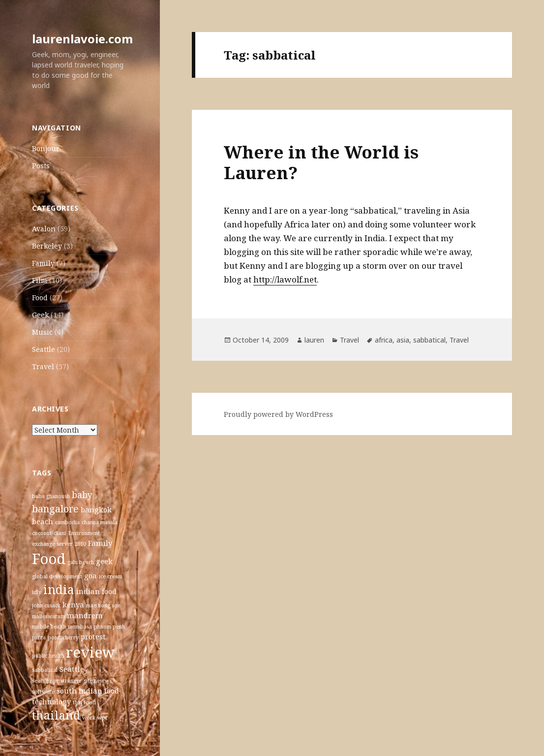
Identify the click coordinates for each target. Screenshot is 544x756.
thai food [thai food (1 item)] (84, 702)
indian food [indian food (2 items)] (96, 591)
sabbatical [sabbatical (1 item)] (45, 670)
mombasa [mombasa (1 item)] (80, 627)
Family (43, 263)
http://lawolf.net (285, 279)
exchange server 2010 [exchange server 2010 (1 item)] (59, 544)
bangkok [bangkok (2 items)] (96, 509)
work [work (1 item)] (89, 718)
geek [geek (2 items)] (104, 561)
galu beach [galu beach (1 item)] (81, 562)
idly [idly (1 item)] (37, 592)
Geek (40, 315)
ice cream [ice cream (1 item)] (111, 576)
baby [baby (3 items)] (82, 495)
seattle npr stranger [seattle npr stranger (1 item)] (57, 681)
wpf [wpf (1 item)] (102, 718)
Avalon (44, 229)
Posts (41, 166)
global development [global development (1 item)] (57, 576)
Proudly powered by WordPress (278, 414)
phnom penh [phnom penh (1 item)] (109, 627)
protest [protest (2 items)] (93, 636)
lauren (314, 340)
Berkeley (47, 246)
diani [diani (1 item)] (60, 533)
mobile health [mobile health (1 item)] (49, 627)
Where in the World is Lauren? (321, 162)
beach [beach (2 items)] (43, 521)
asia (403, 340)
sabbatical (429, 340)
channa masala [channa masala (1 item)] (100, 522)
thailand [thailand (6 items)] (56, 715)
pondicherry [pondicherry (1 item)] (63, 637)
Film (40, 280)
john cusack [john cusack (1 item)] (46, 605)
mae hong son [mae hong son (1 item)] (103, 605)
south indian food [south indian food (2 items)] (88, 691)
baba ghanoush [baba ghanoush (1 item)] (51, 496)
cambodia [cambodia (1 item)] (67, 522)
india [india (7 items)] (59, 589)
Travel (43, 366)
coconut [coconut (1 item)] (42, 533)
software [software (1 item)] (43, 692)
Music (42, 332)
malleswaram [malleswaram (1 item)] (48, 616)
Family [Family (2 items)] (100, 543)
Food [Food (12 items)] (49, 559)
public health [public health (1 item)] (48, 656)
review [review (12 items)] (91, 652)
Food (40, 298)
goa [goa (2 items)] (91, 575)
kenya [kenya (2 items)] (73, 604)
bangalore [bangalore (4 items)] (55, 509)
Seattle (44, 349)
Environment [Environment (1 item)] (84, 533)
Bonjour (46, 148)
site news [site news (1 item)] (95, 681)
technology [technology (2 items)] (51, 701)
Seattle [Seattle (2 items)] (72, 669)
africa (384, 340)
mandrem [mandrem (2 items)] (85, 615)
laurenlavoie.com (82, 39)
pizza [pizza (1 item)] (39, 637)
